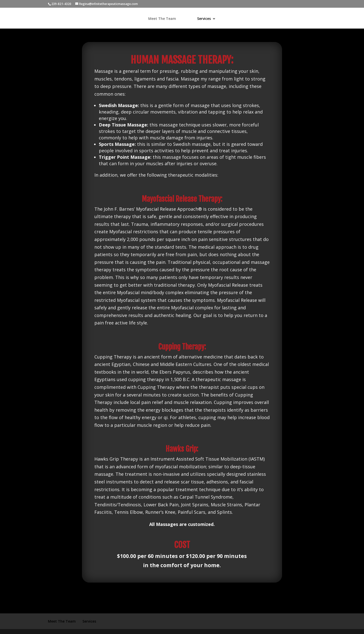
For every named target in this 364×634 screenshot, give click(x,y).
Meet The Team (162, 19)
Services (204, 19)
